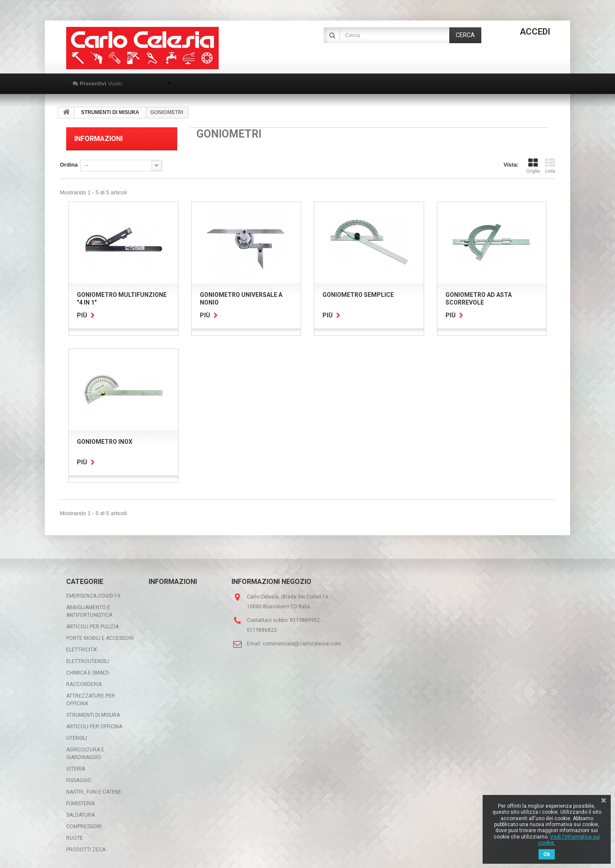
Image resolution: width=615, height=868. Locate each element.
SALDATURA (81, 815)
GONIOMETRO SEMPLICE (358, 295)
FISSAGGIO (79, 780)
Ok (547, 854)
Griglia (533, 166)
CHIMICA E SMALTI (88, 673)
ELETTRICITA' (82, 650)
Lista (550, 166)
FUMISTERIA (81, 803)
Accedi (535, 32)
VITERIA (76, 769)
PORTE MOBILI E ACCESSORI (100, 638)
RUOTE (75, 838)
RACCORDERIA (84, 684)
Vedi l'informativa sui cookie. (569, 840)
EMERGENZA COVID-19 (93, 596)
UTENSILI (77, 738)
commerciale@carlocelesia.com (302, 644)
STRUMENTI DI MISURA (93, 715)
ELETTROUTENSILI (88, 661)
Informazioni (98, 139)
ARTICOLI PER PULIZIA (92, 627)
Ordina (69, 165)
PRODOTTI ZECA (86, 850)
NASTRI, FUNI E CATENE (94, 792)
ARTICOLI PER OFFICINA (94, 727)
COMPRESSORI (84, 827)
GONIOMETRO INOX (105, 442)
